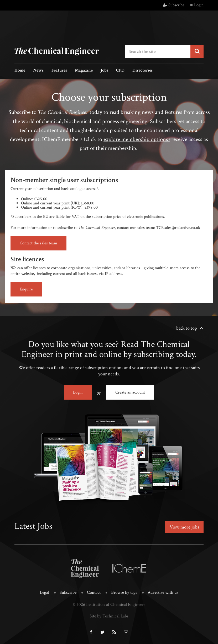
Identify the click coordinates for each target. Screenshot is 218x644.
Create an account (130, 392)
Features (59, 71)
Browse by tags (124, 592)
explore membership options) (137, 139)
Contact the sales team (38, 243)
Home (20, 71)
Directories (142, 71)
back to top (187, 328)
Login (197, 5)
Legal (45, 592)
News (38, 71)
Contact (94, 592)
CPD (120, 71)
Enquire (26, 289)
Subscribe (174, 5)
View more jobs (184, 527)
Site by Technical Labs (109, 616)
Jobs (104, 71)
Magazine (84, 71)
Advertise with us (163, 592)
